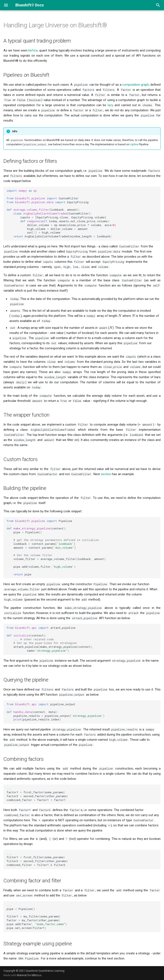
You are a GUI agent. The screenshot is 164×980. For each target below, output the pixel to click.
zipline (134, 144)
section (106, 474)
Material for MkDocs (29, 975)
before (33, 50)
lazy (110, 105)
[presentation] (120, 316)
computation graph (136, 85)
